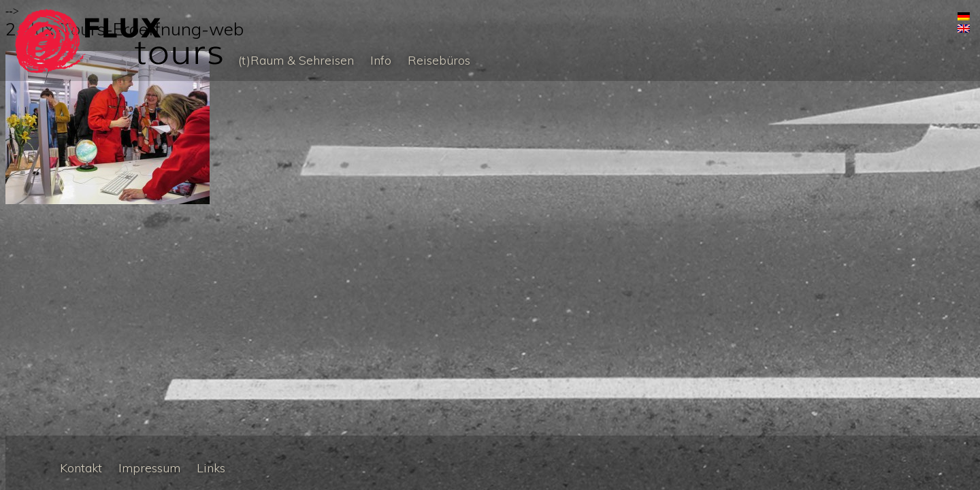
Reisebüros (439, 60)
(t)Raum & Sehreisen (296, 60)
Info (381, 60)
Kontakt (81, 468)
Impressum (149, 468)
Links (211, 468)
